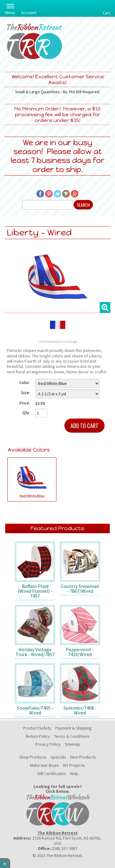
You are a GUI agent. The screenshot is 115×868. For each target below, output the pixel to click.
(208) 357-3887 (65, 848)
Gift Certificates (52, 774)
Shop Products (33, 757)
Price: (25, 403)
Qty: (26, 412)
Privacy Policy (48, 744)
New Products (83, 757)
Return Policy (38, 736)
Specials (58, 757)
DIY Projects (74, 765)
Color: (25, 382)
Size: (26, 393)
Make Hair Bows (44, 765)
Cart (107, 13)
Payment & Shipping (73, 728)
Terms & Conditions (72, 736)
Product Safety (37, 728)
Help (74, 774)
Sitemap (72, 744)
